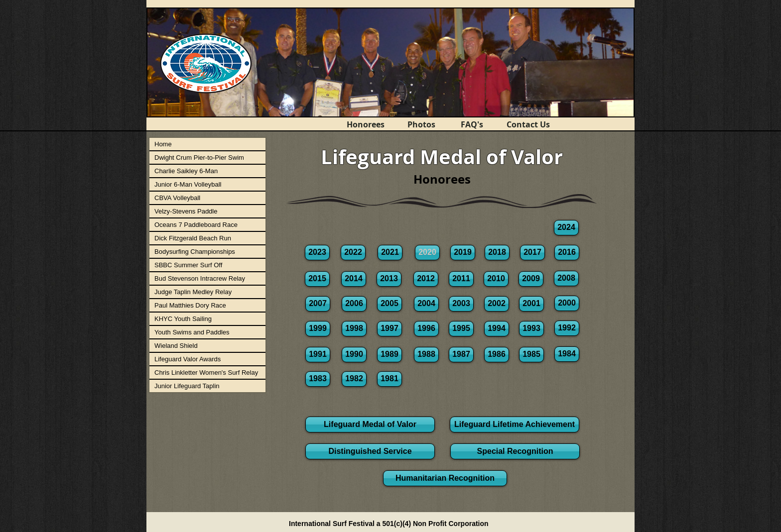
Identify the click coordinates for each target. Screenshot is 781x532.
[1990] (354, 355)
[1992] (567, 328)
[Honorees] (366, 124)
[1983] (318, 379)
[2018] (497, 253)
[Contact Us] (528, 124)
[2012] (426, 279)
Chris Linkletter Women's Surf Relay (206, 372)
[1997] (390, 329)
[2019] (463, 253)
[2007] (318, 304)
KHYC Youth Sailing (183, 319)
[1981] (390, 379)
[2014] (354, 279)
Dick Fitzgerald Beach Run (193, 238)
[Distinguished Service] (370, 451)
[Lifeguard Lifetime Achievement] (515, 425)
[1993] (531, 329)
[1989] (390, 355)
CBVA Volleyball (177, 198)
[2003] (461, 304)
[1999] (318, 329)
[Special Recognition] (515, 451)
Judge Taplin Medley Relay (193, 292)
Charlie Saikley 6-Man (186, 171)
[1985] (531, 355)
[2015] (317, 279)
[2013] (389, 279)
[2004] (426, 304)
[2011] (461, 279)
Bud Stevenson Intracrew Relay (200, 278)
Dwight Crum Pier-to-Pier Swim (199, 158)
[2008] (566, 278)
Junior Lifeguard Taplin (187, 386)
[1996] (426, 329)
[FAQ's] (472, 124)
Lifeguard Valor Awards (188, 359)
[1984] (567, 354)
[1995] (461, 329)
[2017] (532, 253)
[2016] (567, 253)
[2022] (353, 253)
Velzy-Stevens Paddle (186, 211)
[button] (427, 253)
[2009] (531, 279)
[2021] (390, 253)
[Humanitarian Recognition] (445, 478)
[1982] (354, 379)
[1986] (497, 355)
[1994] (497, 329)
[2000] (567, 303)
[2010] (496, 279)
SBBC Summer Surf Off (188, 265)
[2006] (354, 304)
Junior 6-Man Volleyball (188, 184)
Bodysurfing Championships (195, 252)
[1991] (318, 355)
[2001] (531, 304)
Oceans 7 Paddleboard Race (196, 225)
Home (163, 144)
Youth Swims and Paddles (192, 332)
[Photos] (421, 124)
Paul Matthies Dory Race (190, 305)
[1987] (461, 355)
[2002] (497, 304)
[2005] (390, 304)
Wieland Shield (176, 346)
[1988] (426, 355)
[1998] (354, 329)
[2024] (566, 228)
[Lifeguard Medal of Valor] (370, 425)
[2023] (317, 253)
